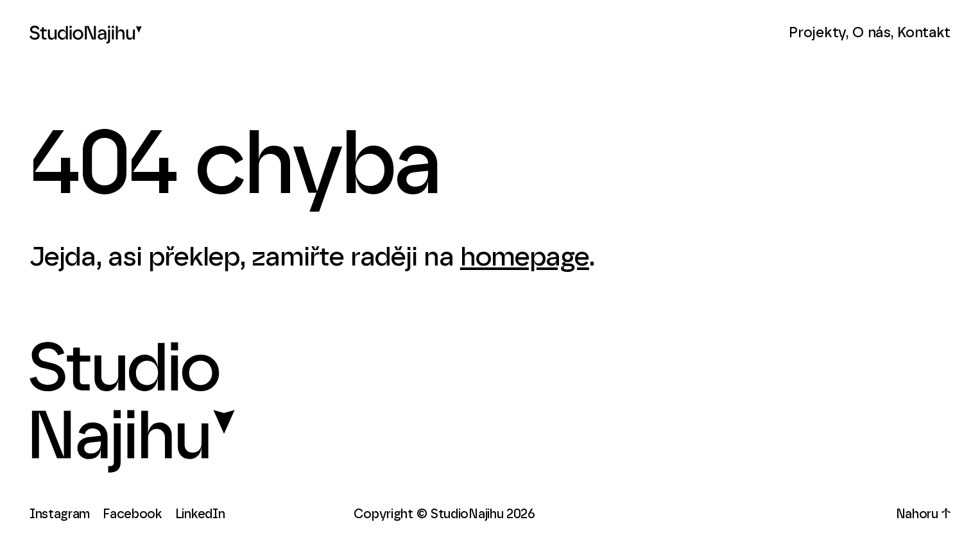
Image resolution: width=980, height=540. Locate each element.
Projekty (817, 33)
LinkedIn (200, 514)
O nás (872, 33)
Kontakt (924, 33)
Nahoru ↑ (924, 514)
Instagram (60, 514)
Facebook (133, 514)
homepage (525, 257)
